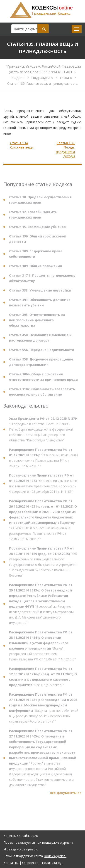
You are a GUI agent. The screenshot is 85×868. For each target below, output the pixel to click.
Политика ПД (52, 863)
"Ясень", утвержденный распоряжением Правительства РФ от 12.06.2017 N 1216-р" (42, 648)
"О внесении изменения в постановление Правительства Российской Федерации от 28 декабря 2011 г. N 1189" (43, 485)
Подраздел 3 (43, 78)
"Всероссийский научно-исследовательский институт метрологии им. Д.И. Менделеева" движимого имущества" (41, 606)
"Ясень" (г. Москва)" (43, 679)
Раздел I (18, 78)
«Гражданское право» (20, 849)
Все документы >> (66, 795)
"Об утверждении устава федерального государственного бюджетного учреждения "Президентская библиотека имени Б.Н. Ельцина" (43, 564)
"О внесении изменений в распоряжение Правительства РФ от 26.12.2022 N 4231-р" (43, 460)
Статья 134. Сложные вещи (22, 145)
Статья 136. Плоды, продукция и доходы (65, 150)
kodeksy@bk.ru (55, 856)
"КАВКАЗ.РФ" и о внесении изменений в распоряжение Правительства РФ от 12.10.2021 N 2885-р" (43, 522)
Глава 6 (66, 78)
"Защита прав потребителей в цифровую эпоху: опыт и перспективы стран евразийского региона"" (44, 710)
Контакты (11, 863)
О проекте (30, 863)
